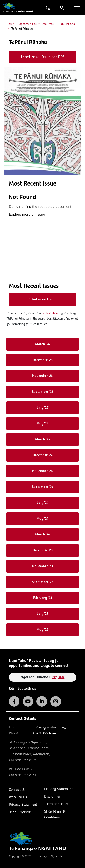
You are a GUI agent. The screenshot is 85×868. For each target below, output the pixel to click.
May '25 (42, 423)
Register (58, 677)
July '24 (43, 503)
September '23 (42, 582)
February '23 (43, 598)
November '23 (42, 566)
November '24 (42, 471)
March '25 (43, 439)
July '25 (43, 408)
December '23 (43, 550)
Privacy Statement (23, 805)
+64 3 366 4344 (44, 733)
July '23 (43, 614)
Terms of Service (56, 804)
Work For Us (18, 797)
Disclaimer (52, 797)
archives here (50, 313)
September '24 (42, 487)
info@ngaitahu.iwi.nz (49, 727)
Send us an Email (43, 299)
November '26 (42, 376)
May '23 (42, 630)
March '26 (43, 344)
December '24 (43, 455)
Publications (67, 24)
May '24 (42, 519)
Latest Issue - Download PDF (43, 57)
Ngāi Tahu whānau (43, 677)
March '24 (43, 534)
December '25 (43, 360)
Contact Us (17, 790)
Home (10, 24)
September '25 (42, 392)
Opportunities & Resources (36, 24)
